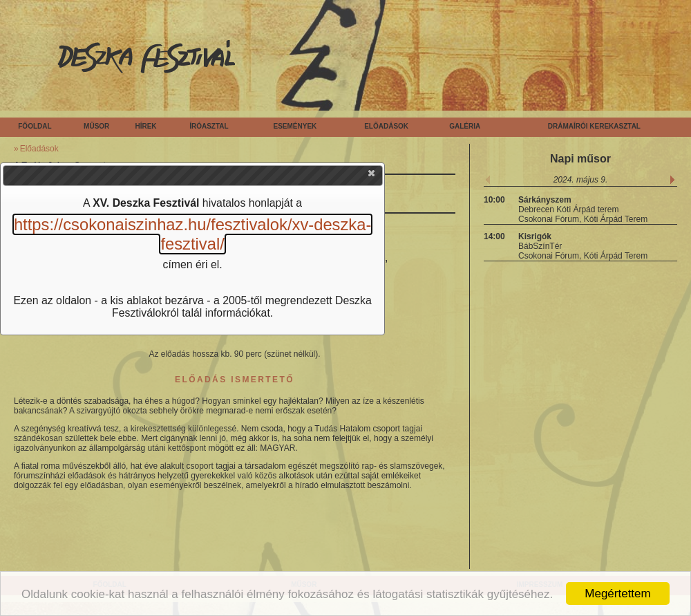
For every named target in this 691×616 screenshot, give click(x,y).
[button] (372, 176)
